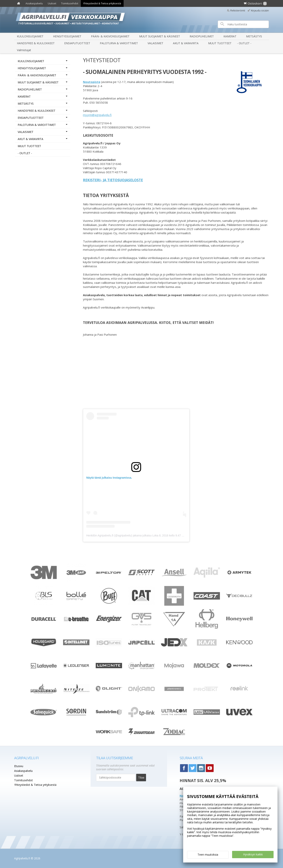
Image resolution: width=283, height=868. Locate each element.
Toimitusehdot (70, 3)
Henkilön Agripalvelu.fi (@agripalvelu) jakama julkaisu (119, 535)
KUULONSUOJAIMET (30, 36)
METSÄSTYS (254, 36)
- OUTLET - (244, 43)
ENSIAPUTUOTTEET (77, 43)
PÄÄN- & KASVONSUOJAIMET (110, 36)
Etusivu (19, 766)
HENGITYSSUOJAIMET (67, 36)
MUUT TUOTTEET (220, 43)
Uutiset (52, 3)
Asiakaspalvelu (34, 3)
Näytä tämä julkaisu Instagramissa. (109, 478)
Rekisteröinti (238, 11)
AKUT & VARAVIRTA (186, 43)
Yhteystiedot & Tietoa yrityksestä (102, 3)
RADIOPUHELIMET (202, 36)
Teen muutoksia (208, 855)
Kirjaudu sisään (260, 11)
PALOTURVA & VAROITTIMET (119, 43)
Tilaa (141, 777)
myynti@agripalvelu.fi (97, 115)
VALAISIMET (155, 43)
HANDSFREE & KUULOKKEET (36, 43)
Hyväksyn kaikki (253, 854)
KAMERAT (230, 36)
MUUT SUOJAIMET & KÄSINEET (160, 36)
